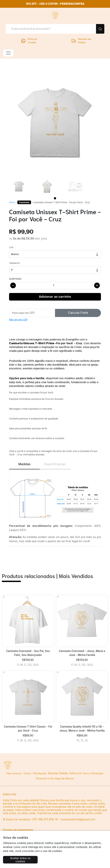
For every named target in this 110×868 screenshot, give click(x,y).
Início (12, 202)
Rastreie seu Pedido (81, 41)
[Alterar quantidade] (55, 286)
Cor (11, 247)
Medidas (24, 464)
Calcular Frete (78, 313)
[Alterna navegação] (8, 53)
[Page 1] (55, 198)
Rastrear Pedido (58, 773)
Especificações (55, 464)
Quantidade (15, 279)
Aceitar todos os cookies (20, 860)
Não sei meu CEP (18, 320)
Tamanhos (14, 263)
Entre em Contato (29, 41)
